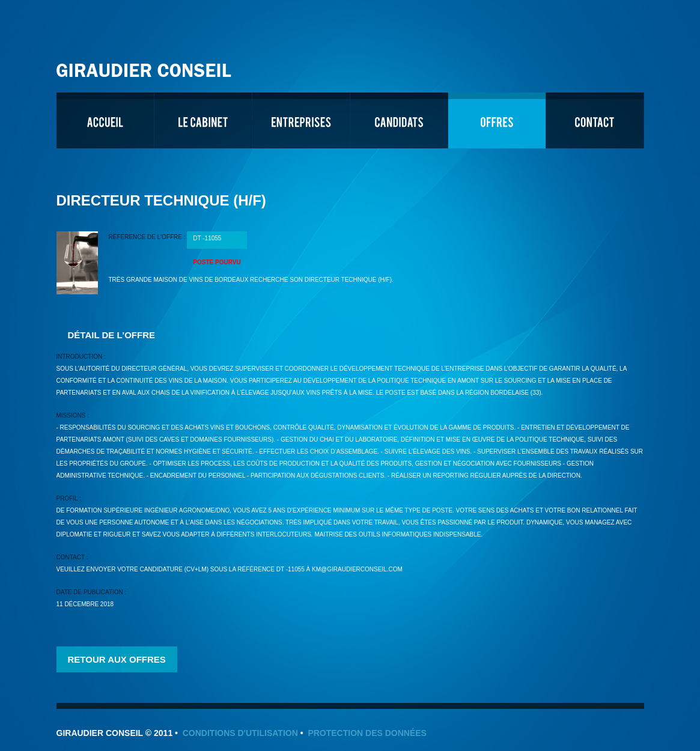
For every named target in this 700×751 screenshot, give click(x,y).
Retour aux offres (117, 659)
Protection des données (367, 733)
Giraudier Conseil (145, 66)
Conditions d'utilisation (240, 733)
